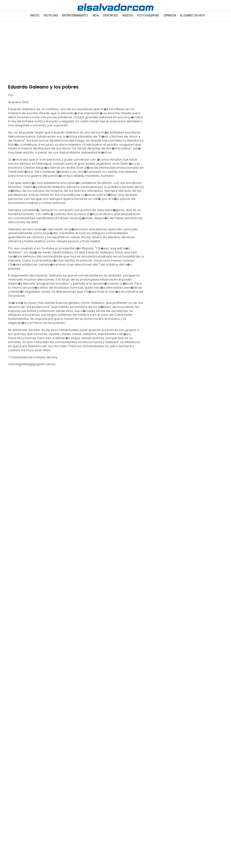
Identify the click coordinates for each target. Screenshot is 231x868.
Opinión (170, 15)
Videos (128, 15)
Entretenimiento (75, 15)
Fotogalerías (148, 15)
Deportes (110, 15)
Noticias (51, 15)
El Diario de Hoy (193, 15)
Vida (95, 15)
